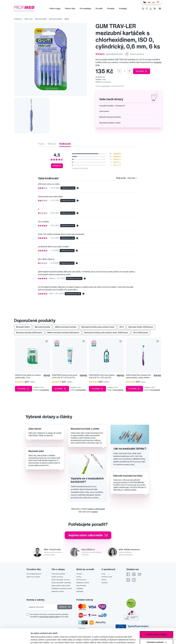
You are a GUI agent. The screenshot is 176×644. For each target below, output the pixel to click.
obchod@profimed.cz (34, 574)
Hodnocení (65, 144)
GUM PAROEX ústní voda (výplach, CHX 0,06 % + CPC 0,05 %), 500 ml (102, 376)
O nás (103, 574)
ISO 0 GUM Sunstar (141, 333)
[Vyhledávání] (143, 9)
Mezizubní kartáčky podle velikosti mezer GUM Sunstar (106, 333)
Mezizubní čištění (41, 19)
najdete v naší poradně (96, 509)
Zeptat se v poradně (33, 577)
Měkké (67, 19)
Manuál (52, 144)
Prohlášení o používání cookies (62, 588)
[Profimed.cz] (25, 8)
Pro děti (99, 8)
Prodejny (123, 8)
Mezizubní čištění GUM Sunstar (141, 327)
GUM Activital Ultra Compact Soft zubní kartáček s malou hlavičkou (138, 376)
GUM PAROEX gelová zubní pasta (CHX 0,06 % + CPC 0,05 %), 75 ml (65, 376)
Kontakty (104, 583)
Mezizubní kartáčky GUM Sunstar (29, 333)
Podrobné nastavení (39, 639)
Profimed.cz (18, 19)
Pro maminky (85, 8)
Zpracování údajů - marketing (61, 583)
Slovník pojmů (81, 580)
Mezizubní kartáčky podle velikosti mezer (98, 327)
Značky (79, 577)
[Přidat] (130, 71)
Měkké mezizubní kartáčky (66, 327)
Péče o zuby (55, 8)
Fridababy (80, 588)
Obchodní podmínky (58, 574)
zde (86, 633)
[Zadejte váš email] (42, 607)
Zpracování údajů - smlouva (61, 580)
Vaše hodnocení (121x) (114, 54)
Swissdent (80, 591)
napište (95, 512)
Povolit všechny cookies (156, 619)
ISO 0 (121, 327)
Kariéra (104, 580)
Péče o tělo (70, 8)
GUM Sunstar (105, 86)
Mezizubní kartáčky (56, 19)
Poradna (111, 8)
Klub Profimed (81, 585)
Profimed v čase (107, 577)
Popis (41, 144)
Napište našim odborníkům (88, 535)
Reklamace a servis (83, 583)
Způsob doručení (57, 577)
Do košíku (142, 71)
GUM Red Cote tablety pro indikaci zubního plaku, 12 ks (28, 376)
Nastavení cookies (58, 591)
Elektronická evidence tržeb (61, 585)
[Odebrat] (119, 71)
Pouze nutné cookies (156, 635)
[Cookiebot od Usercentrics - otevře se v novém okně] (15, 639)
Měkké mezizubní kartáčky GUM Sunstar (63, 333)
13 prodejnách (106, 82)
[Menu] (160, 9)
